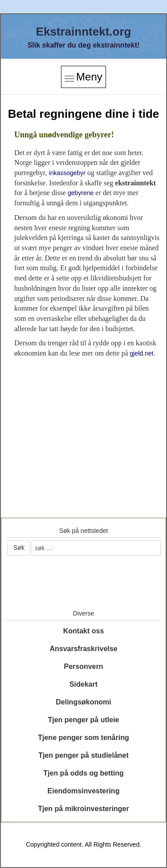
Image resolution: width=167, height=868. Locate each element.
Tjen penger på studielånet (83, 755)
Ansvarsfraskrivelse (83, 649)
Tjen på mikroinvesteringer (83, 809)
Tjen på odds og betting (83, 773)
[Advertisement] (84, 425)
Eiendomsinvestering (84, 791)
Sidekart (83, 684)
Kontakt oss (84, 631)
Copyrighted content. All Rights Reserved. (83, 844)
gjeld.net (141, 353)
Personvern (83, 666)
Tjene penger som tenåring (83, 738)
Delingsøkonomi (83, 702)
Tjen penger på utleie (83, 720)
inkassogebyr (67, 173)
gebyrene (81, 193)
